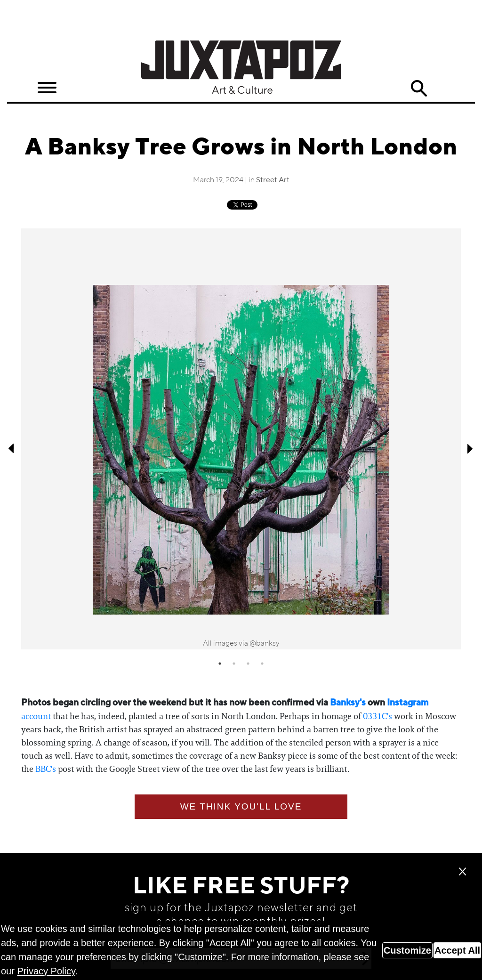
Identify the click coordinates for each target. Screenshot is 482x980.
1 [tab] (220, 664)
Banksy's (348, 703)
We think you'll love (241, 806)
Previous (12, 448)
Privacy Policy (46, 971)
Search (418, 89)
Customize (407, 950)
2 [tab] (234, 664)
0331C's (378, 716)
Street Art (273, 180)
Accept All (457, 950)
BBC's (46, 769)
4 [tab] (262, 664)
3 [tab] (248, 664)
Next (470, 448)
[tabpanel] (241, 439)
